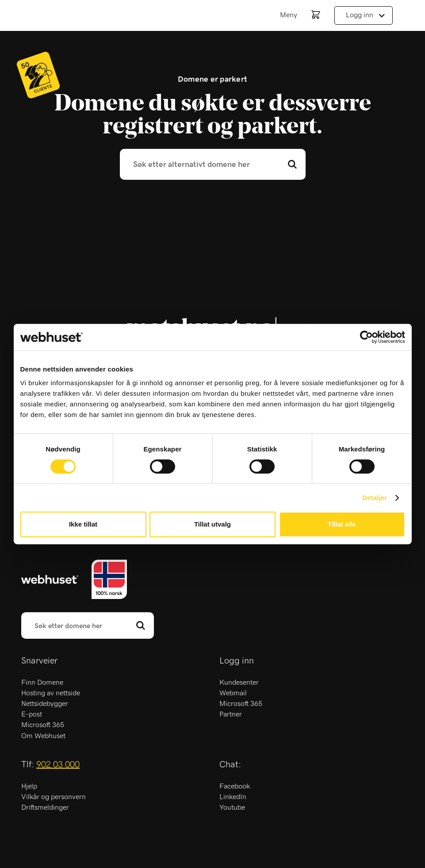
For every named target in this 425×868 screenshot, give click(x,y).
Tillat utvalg (212, 524)
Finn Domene (42, 682)
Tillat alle (342, 524)
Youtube (232, 807)
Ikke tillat (83, 524)
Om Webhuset (43, 736)
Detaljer (375, 498)
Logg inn (360, 15)
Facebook (235, 786)
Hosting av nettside (51, 693)
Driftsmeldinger (45, 807)
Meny (289, 15)
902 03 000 (58, 765)
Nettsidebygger (45, 704)
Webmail (233, 693)
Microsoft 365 (43, 725)
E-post (32, 714)
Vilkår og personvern (54, 797)
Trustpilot (38, 845)
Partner (231, 714)
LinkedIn (233, 797)
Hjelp (29, 786)
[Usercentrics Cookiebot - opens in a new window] (366, 337)
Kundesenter (239, 682)
